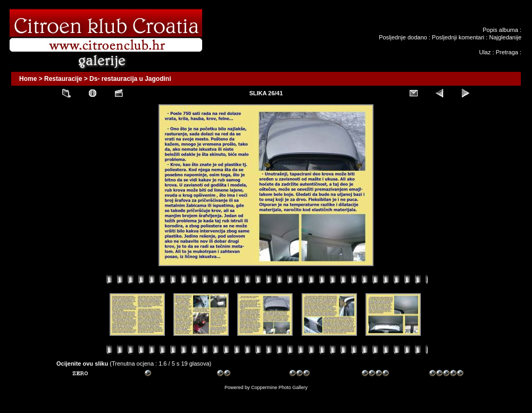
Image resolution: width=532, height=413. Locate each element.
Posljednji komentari (458, 37)
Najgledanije (505, 37)
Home (28, 79)
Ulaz (485, 52)
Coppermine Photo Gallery (279, 387)
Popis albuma (500, 30)
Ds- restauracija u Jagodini (130, 79)
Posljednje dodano (403, 37)
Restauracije (63, 79)
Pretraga (507, 52)
